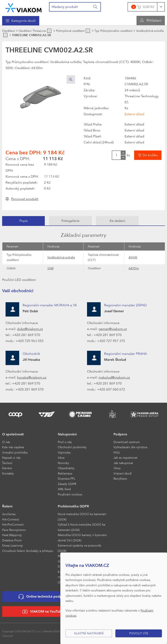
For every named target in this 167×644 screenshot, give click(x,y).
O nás (6, 442)
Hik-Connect (11, 519)
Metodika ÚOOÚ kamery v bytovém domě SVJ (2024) (82, 538)
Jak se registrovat (125, 458)
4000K (133, 257)
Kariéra (7, 468)
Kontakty (8, 473)
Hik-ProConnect (13, 524)
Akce (61, 458)
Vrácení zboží (123, 473)
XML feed (64, 489)
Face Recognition (14, 530)
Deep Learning (12, 545)
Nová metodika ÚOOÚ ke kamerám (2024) (82, 517)
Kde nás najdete (13, 447)
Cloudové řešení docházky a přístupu (28, 551)
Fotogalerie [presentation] (70, 221)
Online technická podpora (43, 597)
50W (51, 268)
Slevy (117, 468)
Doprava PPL (67, 478)
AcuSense (9, 514)
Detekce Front (12, 540)
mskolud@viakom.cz (114, 377)
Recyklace (120, 478)
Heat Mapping (12, 535)
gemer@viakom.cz (113, 329)
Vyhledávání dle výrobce (130, 447)
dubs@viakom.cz (30, 329)
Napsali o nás (11, 458)
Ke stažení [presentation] (117, 221)
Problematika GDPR (73, 506)
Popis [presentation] (24, 221)
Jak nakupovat (123, 463)
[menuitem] (21, 21)
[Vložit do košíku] (148, 155)
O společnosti (13, 434)
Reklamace (65, 473)
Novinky (63, 463)
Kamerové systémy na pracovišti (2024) (80, 548)
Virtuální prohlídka (15, 452)
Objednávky (66, 468)
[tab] (23, 221)
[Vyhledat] (96, 7)
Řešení (7, 506)
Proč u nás (65, 442)
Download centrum (127, 442)
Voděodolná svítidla (61, 257)
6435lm (134, 268)
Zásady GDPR (67, 484)
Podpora (120, 434)
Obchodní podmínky (72, 447)
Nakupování (67, 434)
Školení (7, 463)
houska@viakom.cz (32, 377)
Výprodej (64, 452)
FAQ (117, 452)
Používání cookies (70, 494)
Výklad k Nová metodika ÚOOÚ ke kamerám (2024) (82, 527)
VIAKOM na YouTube (43, 612)
